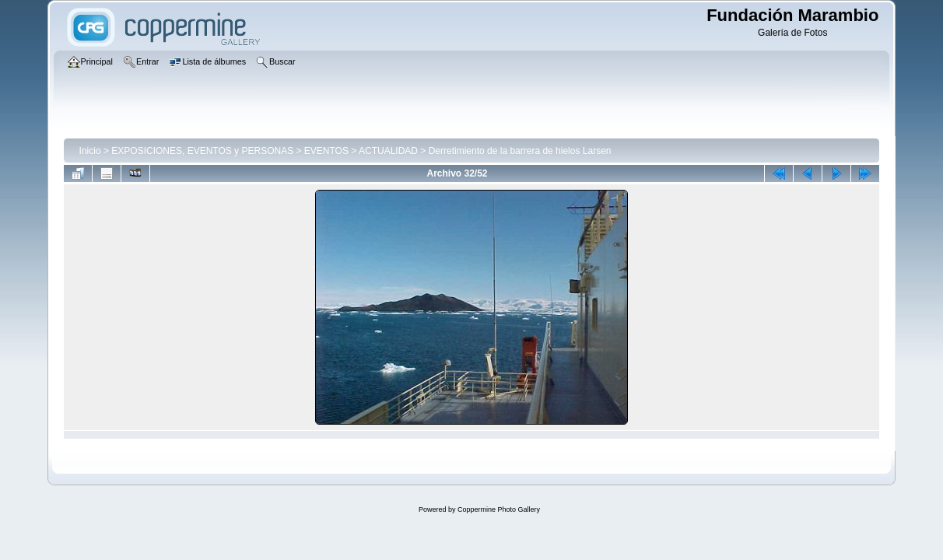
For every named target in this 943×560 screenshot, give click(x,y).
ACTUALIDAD (388, 151)
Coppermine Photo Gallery (499, 509)
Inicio (90, 151)
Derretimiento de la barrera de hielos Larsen (520, 151)
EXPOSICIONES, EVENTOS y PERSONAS (202, 151)
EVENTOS (326, 151)
